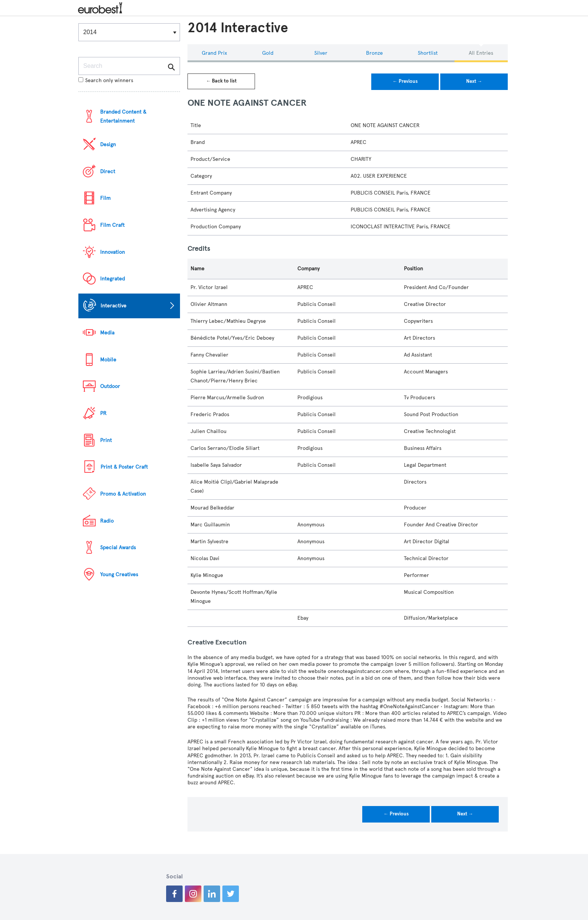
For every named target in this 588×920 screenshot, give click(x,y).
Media (107, 333)
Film (105, 198)
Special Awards (118, 548)
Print (106, 440)
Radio (107, 521)
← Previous (405, 81)
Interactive (113, 306)
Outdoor (110, 386)
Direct (108, 172)
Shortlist (428, 53)
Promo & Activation (123, 494)
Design (108, 145)
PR (103, 413)
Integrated (112, 279)
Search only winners (106, 80)
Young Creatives (119, 575)
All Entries (481, 53)
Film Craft (112, 225)
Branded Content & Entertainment (123, 116)
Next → (474, 81)
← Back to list (221, 81)
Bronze (374, 53)
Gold (268, 53)
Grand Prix (214, 53)
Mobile (108, 360)
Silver (321, 53)
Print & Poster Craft (124, 467)
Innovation (112, 252)
